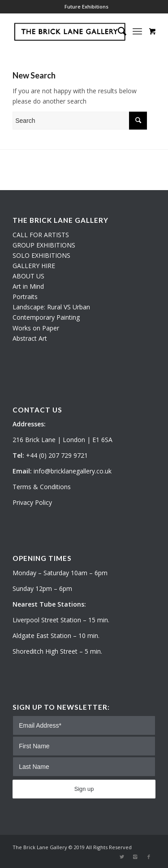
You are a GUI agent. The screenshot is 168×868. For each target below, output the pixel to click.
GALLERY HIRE (34, 266)
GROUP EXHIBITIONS (44, 245)
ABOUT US (28, 276)
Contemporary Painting (46, 317)
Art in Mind (28, 286)
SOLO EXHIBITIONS (41, 255)
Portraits (25, 297)
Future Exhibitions (86, 7)
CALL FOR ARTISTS (41, 235)
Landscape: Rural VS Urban (51, 307)
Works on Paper (36, 328)
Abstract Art (30, 338)
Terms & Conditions (42, 487)
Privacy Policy (32, 502)
